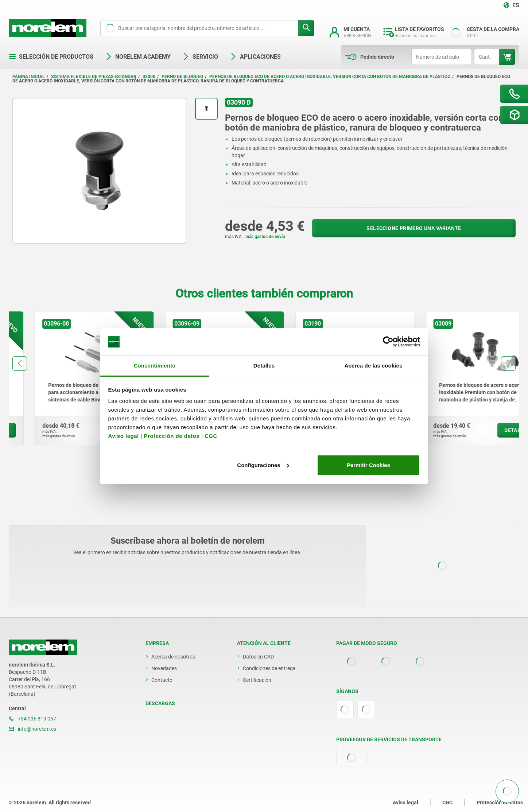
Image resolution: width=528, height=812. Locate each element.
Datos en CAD (258, 657)
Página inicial (29, 77)
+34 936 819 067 (32, 719)
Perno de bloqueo (182, 77)
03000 (149, 77)
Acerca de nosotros (173, 657)
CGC (211, 436)
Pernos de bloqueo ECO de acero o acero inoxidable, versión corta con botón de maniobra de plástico (330, 77)
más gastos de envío (265, 237)
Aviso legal (124, 436)
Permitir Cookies (368, 465)
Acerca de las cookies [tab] (374, 366)
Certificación (257, 680)
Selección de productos (51, 57)
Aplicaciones (255, 57)
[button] (20, 364)
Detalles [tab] (264, 366)
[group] (69, 378)
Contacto (162, 680)
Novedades (164, 668)
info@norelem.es (32, 729)
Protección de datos (172, 436)
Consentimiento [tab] (155, 366)
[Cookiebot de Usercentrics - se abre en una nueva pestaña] (388, 342)
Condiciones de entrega (269, 668)
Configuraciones (263, 465)
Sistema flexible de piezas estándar (94, 77)
